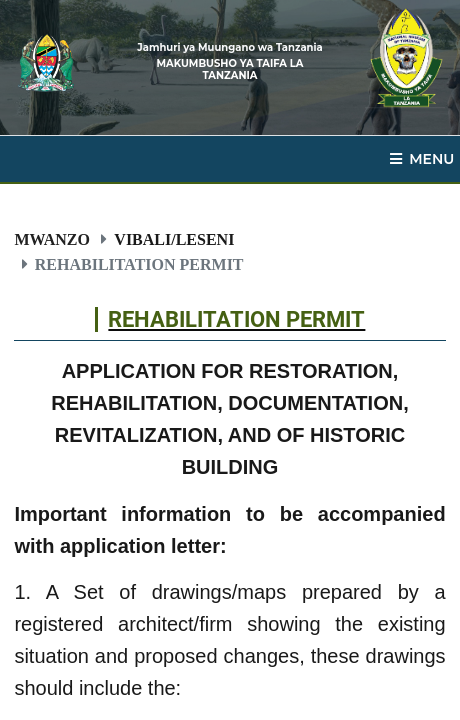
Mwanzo (52, 239)
